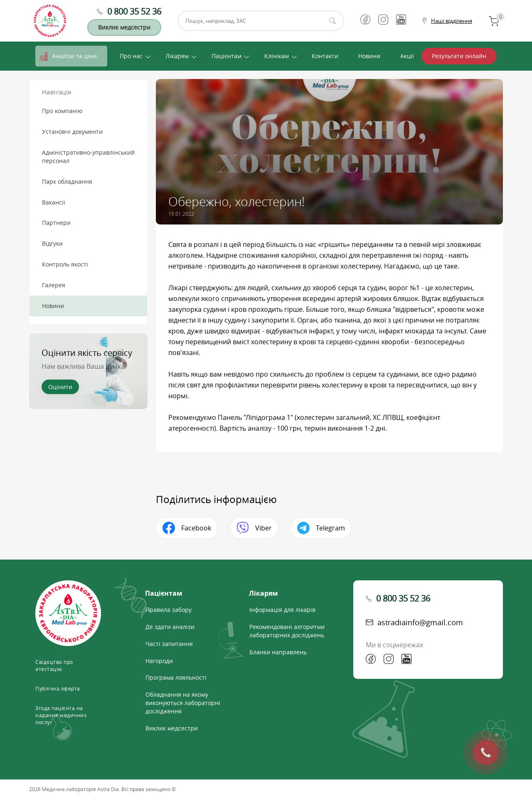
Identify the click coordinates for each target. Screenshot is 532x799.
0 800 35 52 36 (134, 11)
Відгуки (52, 243)
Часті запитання (169, 644)
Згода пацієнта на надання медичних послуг (61, 715)
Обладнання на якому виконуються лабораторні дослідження (183, 703)
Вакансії (54, 202)
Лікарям (177, 56)
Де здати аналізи (170, 627)
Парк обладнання (67, 181)
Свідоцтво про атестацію (54, 665)
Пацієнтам (227, 56)
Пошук (332, 21)
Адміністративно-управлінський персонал (88, 157)
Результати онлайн (459, 56)
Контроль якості (65, 264)
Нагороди (159, 661)
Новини (369, 56)
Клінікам (277, 56)
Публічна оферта (58, 688)
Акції (407, 56)
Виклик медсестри (124, 27)
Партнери (56, 223)
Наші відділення (452, 21)
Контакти (325, 56)
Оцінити (60, 387)
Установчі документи (72, 132)
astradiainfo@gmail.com (420, 622)
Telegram (330, 528)
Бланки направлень (278, 652)
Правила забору (169, 610)
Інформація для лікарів (282, 610)
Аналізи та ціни (74, 56)
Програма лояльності (176, 677)
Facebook (196, 528)
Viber (264, 528)
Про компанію (62, 111)
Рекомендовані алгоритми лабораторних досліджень (287, 631)
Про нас (131, 56)
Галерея (54, 285)
